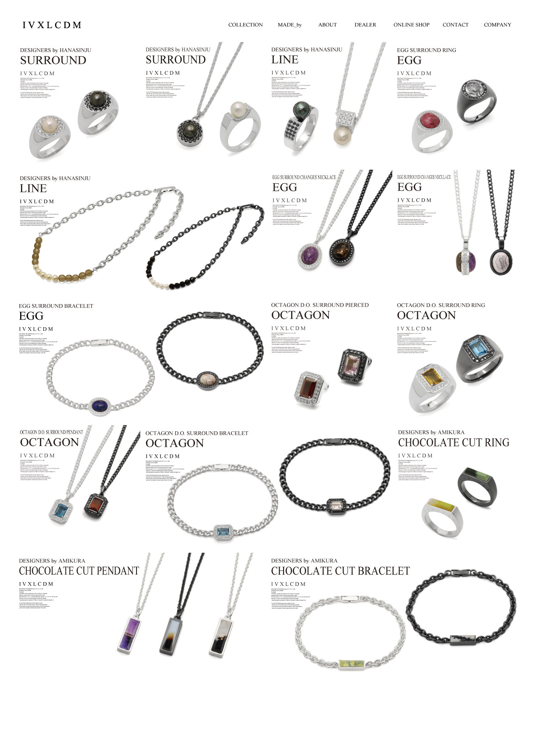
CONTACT (456, 23)
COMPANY (498, 23)
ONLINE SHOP (414, 23)
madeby (288, 23)
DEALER (372, 23)
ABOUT (330, 23)
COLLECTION (246, 23)
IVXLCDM (50, 25)
